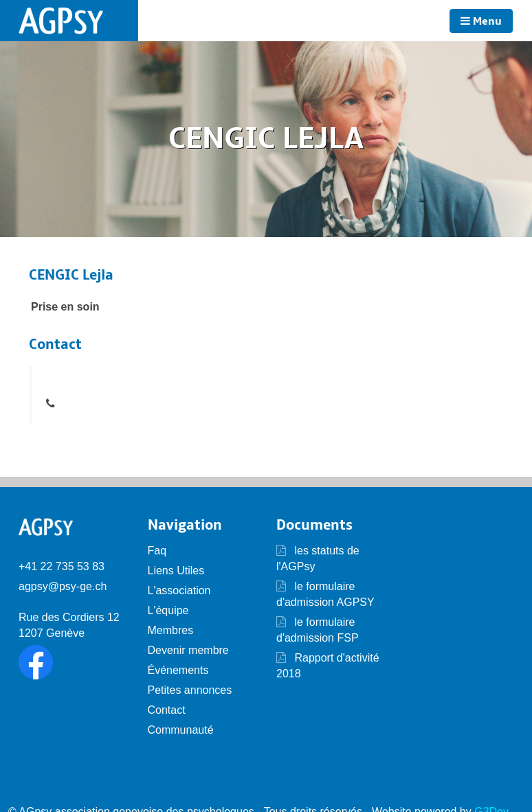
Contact (167, 710)
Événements (178, 670)
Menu (481, 21)
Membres (171, 630)
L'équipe (168, 610)
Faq (157, 551)
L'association (179, 590)
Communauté (181, 730)
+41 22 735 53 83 (62, 566)
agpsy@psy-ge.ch (63, 586)
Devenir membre (188, 650)
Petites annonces (190, 690)
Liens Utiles (176, 571)
